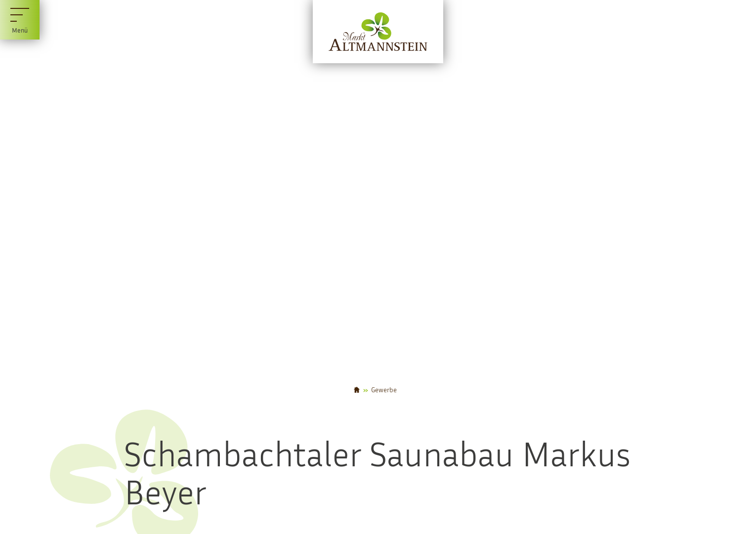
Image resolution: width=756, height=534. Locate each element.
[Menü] (20, 20)
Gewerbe (384, 390)
